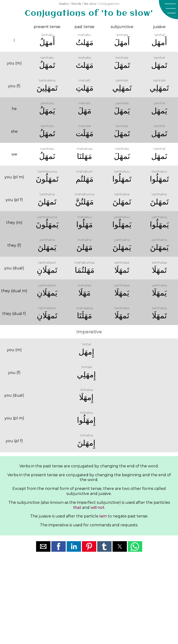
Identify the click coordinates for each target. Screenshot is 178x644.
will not (97, 508)
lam (103, 516)
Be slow (90, 4)
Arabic (64, 4)
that (77, 508)
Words (76, 4)
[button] (168, 10)
